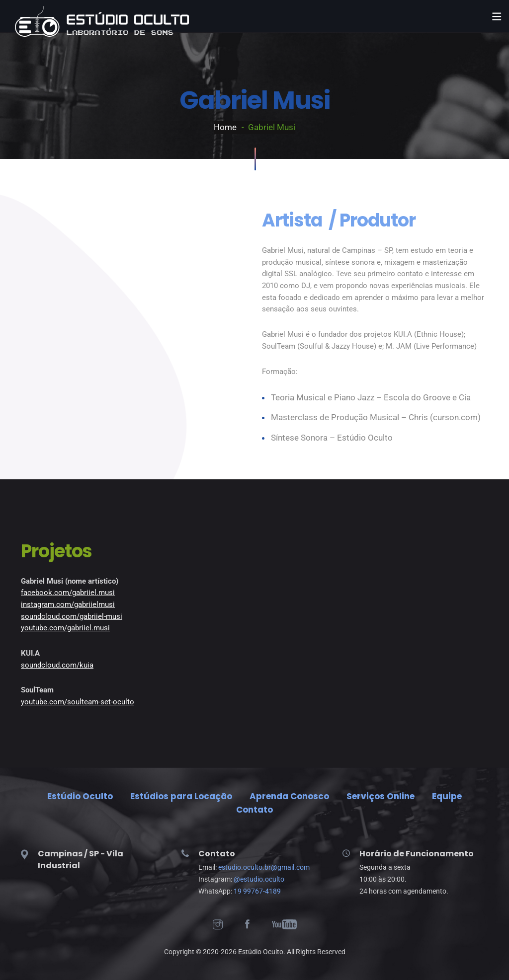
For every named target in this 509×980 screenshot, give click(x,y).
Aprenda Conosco (289, 796)
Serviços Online (381, 796)
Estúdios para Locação (181, 796)
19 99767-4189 (257, 891)
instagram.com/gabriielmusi (68, 604)
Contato (254, 810)
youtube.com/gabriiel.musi (65, 628)
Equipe (447, 796)
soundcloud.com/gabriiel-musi (72, 616)
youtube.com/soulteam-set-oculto (78, 702)
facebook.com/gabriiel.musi (68, 593)
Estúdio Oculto (80, 796)
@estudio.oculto (259, 879)
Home (225, 127)
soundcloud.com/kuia (57, 665)
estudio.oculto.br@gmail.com (264, 867)
